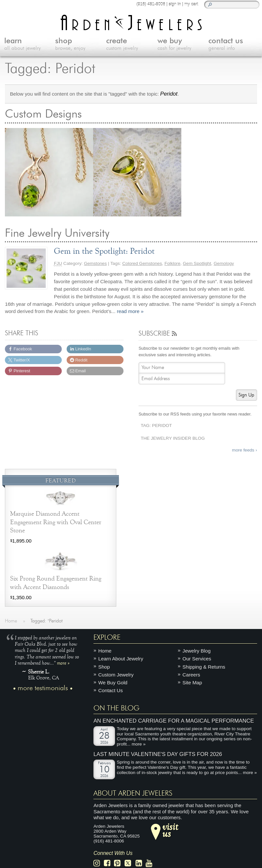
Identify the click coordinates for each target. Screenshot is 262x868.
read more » (130, 311)
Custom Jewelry (116, 675)
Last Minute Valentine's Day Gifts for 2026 (158, 754)
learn (30, 45)
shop (81, 45)
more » (63, 663)
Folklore (172, 263)
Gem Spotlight (197, 263)
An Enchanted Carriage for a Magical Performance (174, 721)
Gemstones (95, 263)
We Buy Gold (113, 683)
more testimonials (43, 688)
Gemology (224, 263)
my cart (191, 4)
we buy (183, 45)
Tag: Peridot (156, 425)
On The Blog (116, 708)
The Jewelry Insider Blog (173, 438)
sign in (175, 4)
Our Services (197, 659)
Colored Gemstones (142, 263)
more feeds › (245, 450)
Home (105, 651)
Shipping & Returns (204, 667)
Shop (104, 667)
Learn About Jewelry (121, 659)
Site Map (192, 683)
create (132, 45)
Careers (191, 675)
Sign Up (246, 395)
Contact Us (111, 690)
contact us (234, 45)
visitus (170, 830)
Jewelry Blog (197, 651)
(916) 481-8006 (151, 4)
